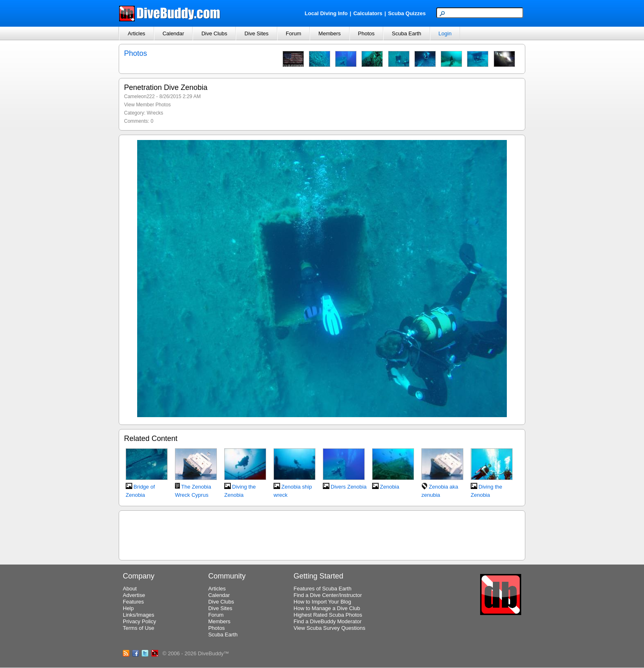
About (130, 589)
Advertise (134, 595)
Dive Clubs (214, 33)
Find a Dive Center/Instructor (328, 595)
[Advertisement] (322, 534)
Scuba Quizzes (407, 13)
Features (133, 602)
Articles (137, 33)
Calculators (368, 13)
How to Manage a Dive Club (327, 608)
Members (329, 33)
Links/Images (139, 615)
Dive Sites (256, 33)
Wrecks (155, 113)
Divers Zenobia (348, 487)
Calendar (174, 33)
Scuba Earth (407, 33)
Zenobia (390, 487)
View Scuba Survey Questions (330, 628)
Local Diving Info (326, 13)
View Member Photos (147, 105)
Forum (294, 33)
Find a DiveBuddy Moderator (328, 621)
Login (445, 33)
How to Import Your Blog (322, 602)
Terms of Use (139, 628)
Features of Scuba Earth (323, 589)
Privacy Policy (139, 621)
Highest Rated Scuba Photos (328, 615)
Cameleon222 (139, 96)
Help (128, 608)
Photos (366, 33)
